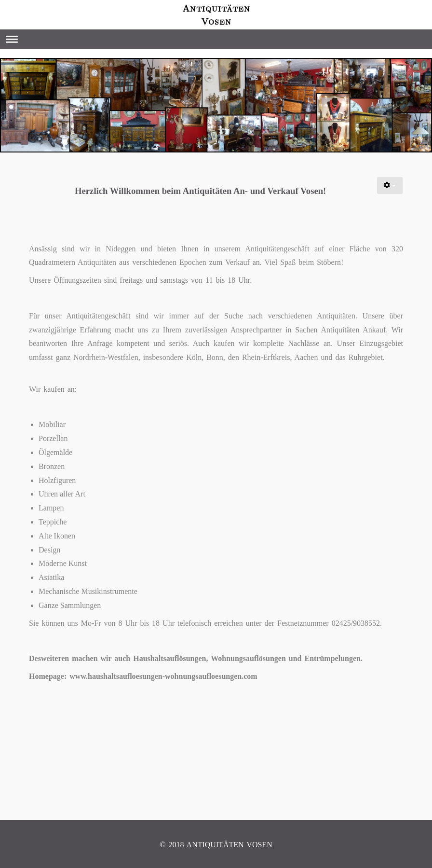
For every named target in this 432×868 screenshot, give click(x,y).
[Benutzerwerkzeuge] (390, 186)
